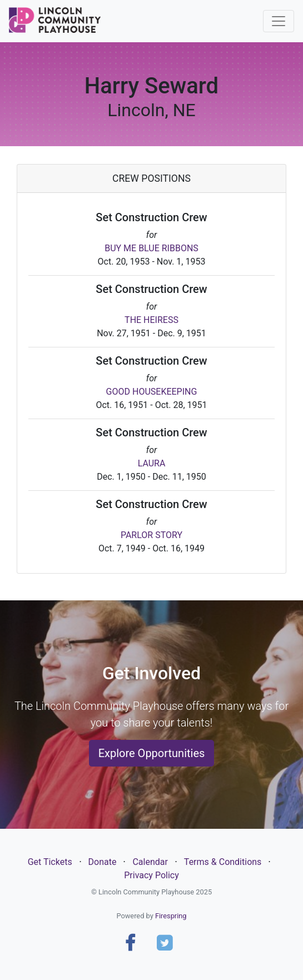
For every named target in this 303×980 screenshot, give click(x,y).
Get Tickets (50, 862)
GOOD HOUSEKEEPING (152, 392)
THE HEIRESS (151, 320)
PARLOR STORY (151, 535)
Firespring (171, 916)
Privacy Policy (151, 875)
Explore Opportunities (152, 753)
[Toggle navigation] (279, 21)
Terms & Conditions (223, 862)
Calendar (150, 862)
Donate (103, 862)
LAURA (152, 463)
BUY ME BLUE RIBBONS (151, 248)
